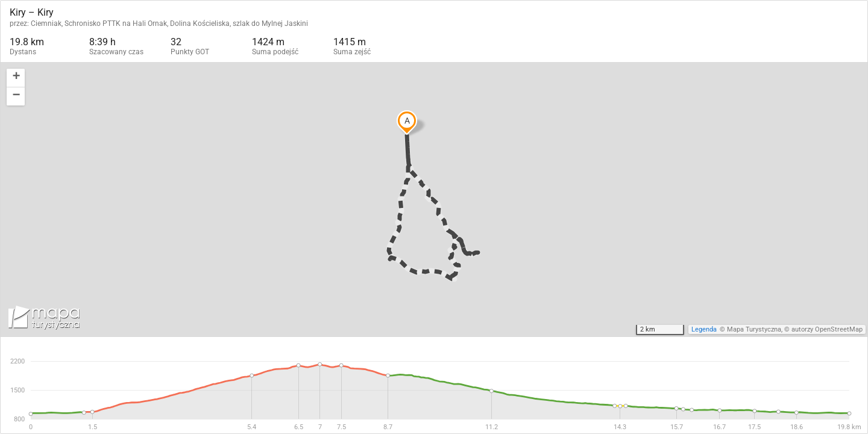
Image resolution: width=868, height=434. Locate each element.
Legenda (704, 329)
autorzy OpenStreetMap (827, 329)
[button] (16, 78)
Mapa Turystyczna (754, 329)
